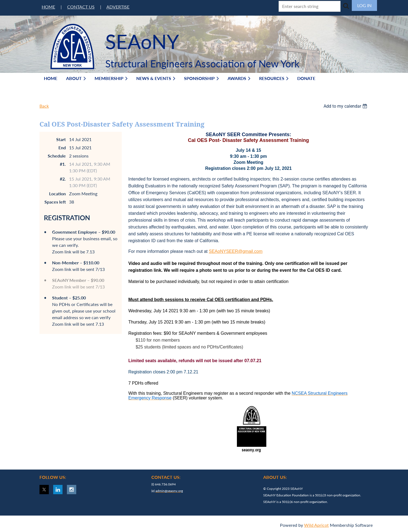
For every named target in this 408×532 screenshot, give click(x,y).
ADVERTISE (118, 7)
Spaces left (55, 202)
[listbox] (346, 106)
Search (346, 6)
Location (57, 194)
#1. (63, 164)
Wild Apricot (316, 525)
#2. (63, 179)
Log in (364, 5)
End (62, 148)
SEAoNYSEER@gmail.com (236, 251)
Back (44, 106)
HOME (48, 7)
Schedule (57, 156)
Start (61, 139)
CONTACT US (81, 7)
